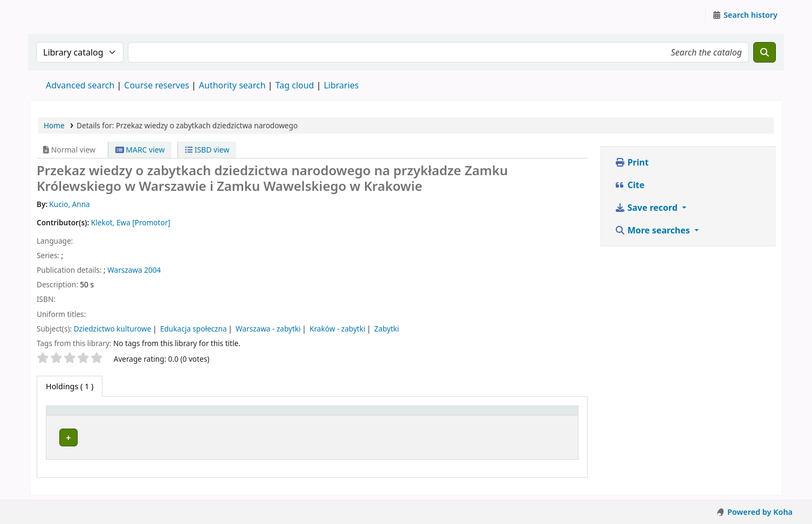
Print (632, 162)
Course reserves (157, 85)
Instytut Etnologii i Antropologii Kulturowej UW (57, 15)
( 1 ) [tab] (70, 386)
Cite (630, 185)
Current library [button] (188, 415)
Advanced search (80, 85)
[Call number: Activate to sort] (393, 416)
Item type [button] (70, 415)
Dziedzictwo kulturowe (113, 329)
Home (54, 125)
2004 (152, 270)
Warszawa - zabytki (268, 329)
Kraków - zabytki (337, 329)
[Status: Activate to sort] (519, 416)
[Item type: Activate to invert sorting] (101, 416)
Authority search (232, 85)
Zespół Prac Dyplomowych (212, 436)
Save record (647, 208)
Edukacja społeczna (194, 329)
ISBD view (207, 150)
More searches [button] (653, 230)
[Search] (765, 52)
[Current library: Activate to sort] (240, 416)
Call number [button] (354, 415)
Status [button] (477, 415)
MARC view (140, 150)
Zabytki (387, 329)
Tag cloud (295, 85)
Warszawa (125, 270)
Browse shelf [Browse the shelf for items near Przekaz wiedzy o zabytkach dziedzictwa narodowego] (386, 436)
